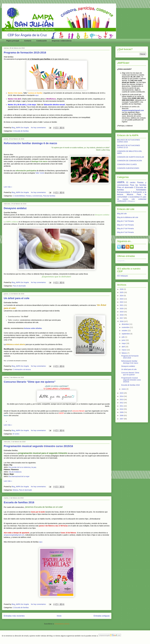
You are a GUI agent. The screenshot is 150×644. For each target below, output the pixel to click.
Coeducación (42, 41)
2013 (122, 399)
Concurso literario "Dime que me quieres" (30, 382)
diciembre (125, 324)
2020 (122, 309)
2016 (122, 321)
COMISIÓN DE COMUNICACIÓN (130, 161)
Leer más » (8, 187)
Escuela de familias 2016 (19, 502)
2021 (122, 305)
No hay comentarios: (39, 128)
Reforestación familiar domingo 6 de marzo (30, 143)
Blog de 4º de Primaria (125, 232)
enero (124, 389)
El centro (16, 434)
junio (124, 340)
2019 (122, 312)
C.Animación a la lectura (22, 369)
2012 (122, 403)
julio (123, 337)
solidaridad (142, 199)
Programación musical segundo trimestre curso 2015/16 (38, 446)
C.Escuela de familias (21, 131)
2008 (122, 415)
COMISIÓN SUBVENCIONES (128, 168)
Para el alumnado (19, 286)
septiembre (126, 334)
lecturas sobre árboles (33, 328)
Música (15, 490)
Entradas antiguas (102, 616)
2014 (122, 396)
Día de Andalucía (15, 472)
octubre (125, 331)
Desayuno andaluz (15, 208)
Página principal (13, 41)
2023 (122, 299)
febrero (124, 353)
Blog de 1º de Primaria (125, 221)
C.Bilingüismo (131, 201)
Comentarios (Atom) (62, 624)
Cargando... (121, 261)
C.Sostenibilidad (19, 196)
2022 (122, 302)
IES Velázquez (123, 276)
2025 (122, 292)
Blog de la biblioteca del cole (128, 217)
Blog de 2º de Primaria (125, 225)
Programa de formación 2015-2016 (25, 53)
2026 (122, 289)
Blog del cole (122, 214)
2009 (122, 412)
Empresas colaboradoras (62, 41)
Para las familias (49, 196)
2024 (122, 296)
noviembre (126, 327)
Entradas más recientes (14, 616)
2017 (122, 318)
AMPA (121, 182)
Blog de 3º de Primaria (125, 229)
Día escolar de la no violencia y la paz (22, 467)
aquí (37, 95)
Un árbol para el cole (17, 298)
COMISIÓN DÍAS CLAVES (127, 164)
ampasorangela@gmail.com (14, 535)
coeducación (122, 201)
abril (123, 347)
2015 (122, 393)
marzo (124, 350)
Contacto (28, 41)
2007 (122, 419)
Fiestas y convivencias (34, 196)
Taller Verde (40, 173)
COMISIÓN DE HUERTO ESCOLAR (131, 157)
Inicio (59, 616)
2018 (122, 315)
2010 (122, 409)
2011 (122, 406)
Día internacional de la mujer (19, 476)
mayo (124, 343)
